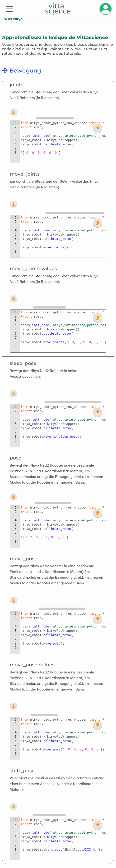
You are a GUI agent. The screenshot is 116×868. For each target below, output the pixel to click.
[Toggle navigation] (10, 9)
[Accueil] (58, 9)
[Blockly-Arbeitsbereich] (62, 112)
